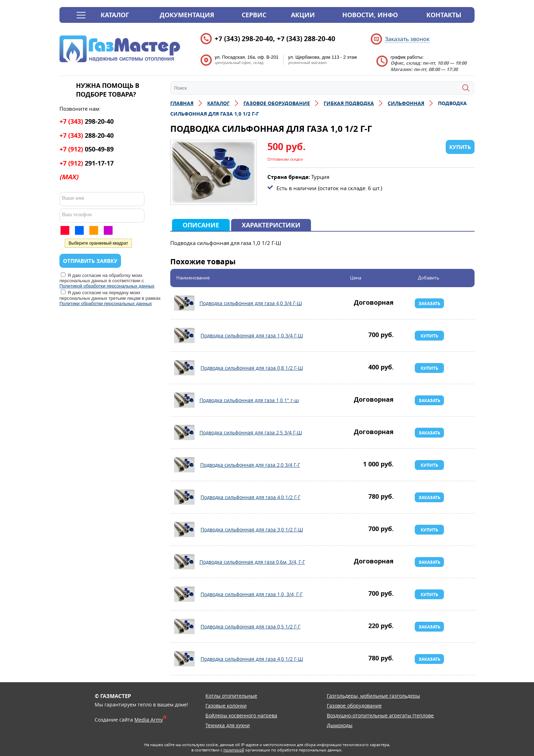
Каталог (115, 15)
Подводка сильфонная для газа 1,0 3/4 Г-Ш (184, 336)
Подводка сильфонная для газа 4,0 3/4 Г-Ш (184, 303)
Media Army (149, 720)
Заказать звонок (407, 39)
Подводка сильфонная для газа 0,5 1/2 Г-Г (184, 627)
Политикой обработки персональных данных (107, 286)
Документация (187, 15)
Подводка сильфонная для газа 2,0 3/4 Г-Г (184, 465)
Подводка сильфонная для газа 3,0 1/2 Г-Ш (184, 530)
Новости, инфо (370, 15)
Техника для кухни (228, 725)
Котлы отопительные (231, 696)
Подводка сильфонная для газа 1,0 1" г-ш (184, 400)
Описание (201, 225)
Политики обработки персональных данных (106, 303)
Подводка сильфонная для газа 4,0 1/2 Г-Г (184, 497)
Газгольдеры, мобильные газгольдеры (373, 696)
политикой (234, 750)
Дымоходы (340, 725)
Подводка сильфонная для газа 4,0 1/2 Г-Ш (184, 659)
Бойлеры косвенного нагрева (241, 715)
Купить (430, 336)
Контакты (444, 15)
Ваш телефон (77, 214)
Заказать (430, 303)
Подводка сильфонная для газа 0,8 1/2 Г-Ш (184, 368)
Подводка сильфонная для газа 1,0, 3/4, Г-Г (184, 594)
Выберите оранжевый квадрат (98, 243)
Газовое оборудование (354, 706)
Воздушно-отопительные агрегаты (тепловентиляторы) (394, 715)
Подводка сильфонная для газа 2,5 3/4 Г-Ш (184, 433)
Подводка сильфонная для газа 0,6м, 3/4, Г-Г (184, 562)
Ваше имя (73, 198)
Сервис (254, 15)
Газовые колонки (226, 706)
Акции (303, 15)
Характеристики (271, 225)
